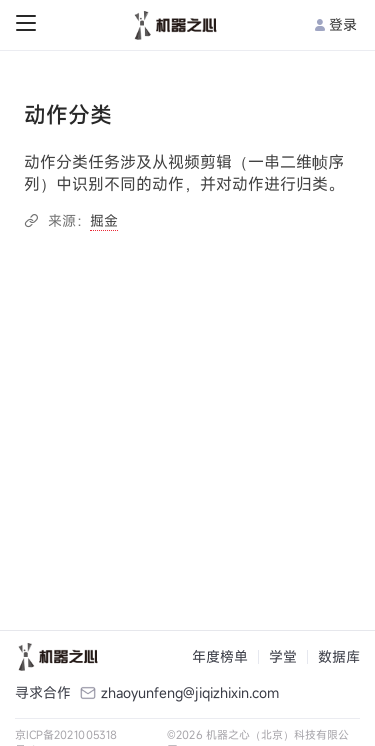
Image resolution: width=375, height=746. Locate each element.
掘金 (104, 220)
